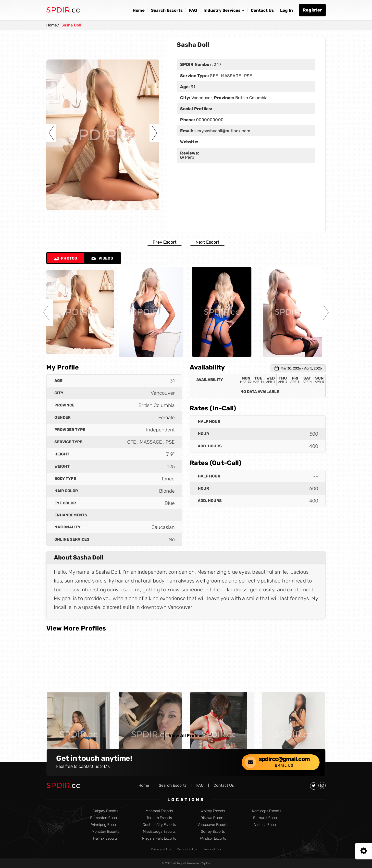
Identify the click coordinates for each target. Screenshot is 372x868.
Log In (286, 10)
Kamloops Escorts (267, 811)
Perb (187, 157)
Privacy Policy (161, 849)
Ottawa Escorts (213, 818)
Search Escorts (167, 10)
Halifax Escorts (105, 838)
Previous (51, 133)
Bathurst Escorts (267, 818)
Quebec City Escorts (159, 825)
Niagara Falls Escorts (159, 838)
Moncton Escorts (105, 832)
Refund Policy (187, 849)
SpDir (206, 863)
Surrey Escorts (213, 832)
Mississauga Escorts (159, 832)
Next (154, 133)
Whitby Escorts (213, 811)
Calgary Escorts (105, 811)
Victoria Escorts (267, 825)
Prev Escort (165, 242)
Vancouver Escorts (213, 825)
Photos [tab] (66, 258)
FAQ (193, 10)
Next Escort (207, 242)
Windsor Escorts (213, 838)
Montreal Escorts (159, 811)
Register (312, 10)
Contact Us (262, 10)
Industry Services (222, 10)
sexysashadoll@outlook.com (222, 131)
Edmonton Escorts (105, 818)
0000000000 (209, 120)
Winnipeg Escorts (105, 825)
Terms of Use (212, 849)
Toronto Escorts (159, 818)
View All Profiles (186, 736)
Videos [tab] (102, 258)
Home (139, 10)
